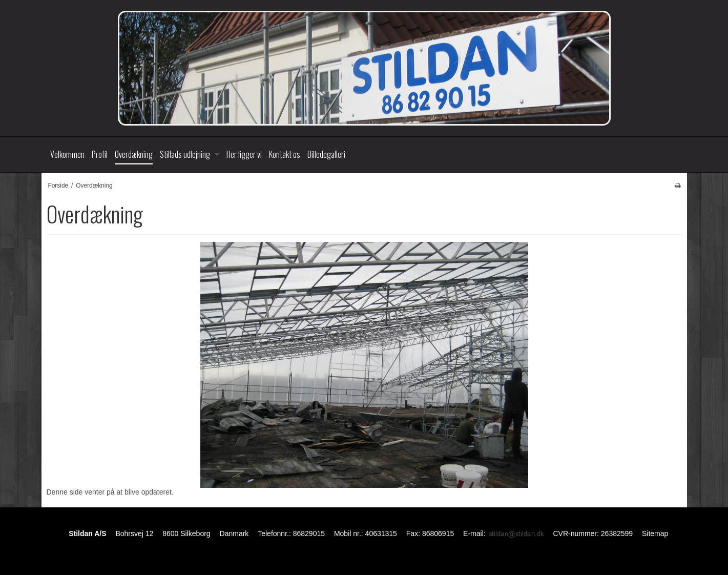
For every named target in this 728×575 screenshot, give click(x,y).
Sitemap (655, 533)
